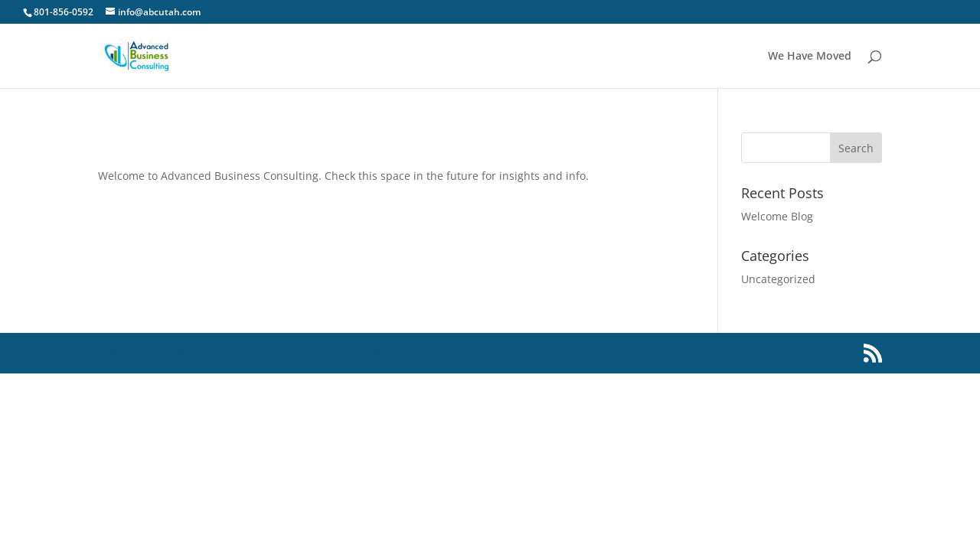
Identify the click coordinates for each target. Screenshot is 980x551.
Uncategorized (778, 279)
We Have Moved (810, 57)
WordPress (352, 353)
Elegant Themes (206, 353)
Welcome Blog (777, 216)
